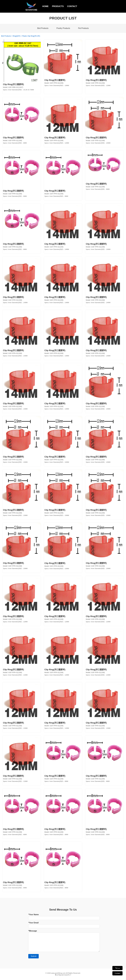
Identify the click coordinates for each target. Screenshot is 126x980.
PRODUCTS (58, 6)
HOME (45, 6)
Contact (117, 973)
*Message (33, 931)
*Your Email (33, 923)
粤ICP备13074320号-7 (63, 975)
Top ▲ (117, 968)
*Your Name (33, 915)
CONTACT (72, 6)
